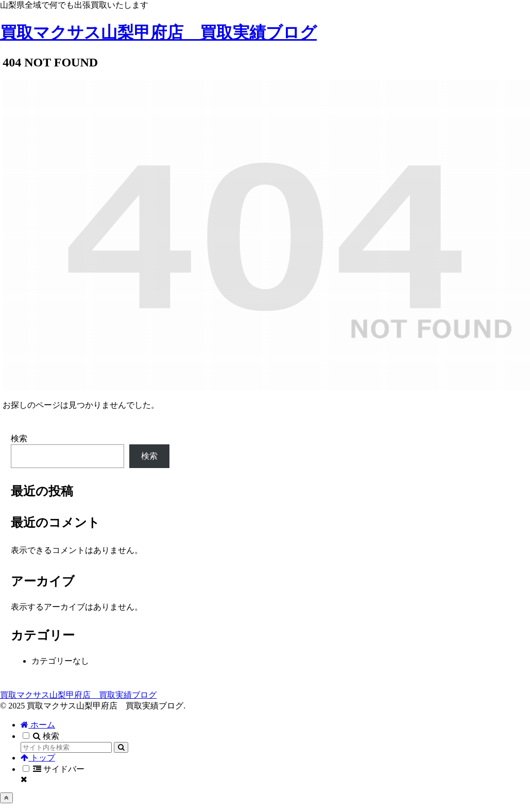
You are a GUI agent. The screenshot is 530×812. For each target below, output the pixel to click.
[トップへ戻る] (6, 798)
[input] (66, 747)
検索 (19, 438)
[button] (121, 747)
